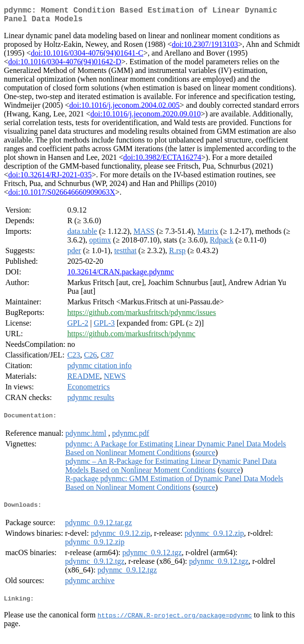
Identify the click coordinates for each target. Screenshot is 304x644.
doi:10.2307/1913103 (205, 48)
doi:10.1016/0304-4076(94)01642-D (65, 65)
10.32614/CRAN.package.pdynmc (120, 276)
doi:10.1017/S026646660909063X (62, 196)
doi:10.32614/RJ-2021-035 (50, 179)
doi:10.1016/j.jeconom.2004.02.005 (124, 109)
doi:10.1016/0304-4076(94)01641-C (87, 57)
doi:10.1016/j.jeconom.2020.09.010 (145, 118)
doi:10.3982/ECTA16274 (162, 161)
